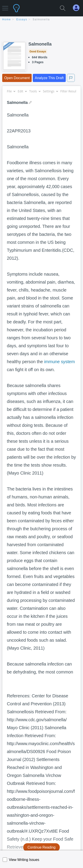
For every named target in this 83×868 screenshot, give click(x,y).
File (11, 91)
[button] (5, 6)
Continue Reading (41, 847)
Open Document (17, 78)
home (7, 19)
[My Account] (78, 8)
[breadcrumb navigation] (41, 20)
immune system (59, 362)
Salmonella (41, 19)
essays (22, 19)
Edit (22, 91)
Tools (35, 91)
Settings (50, 91)
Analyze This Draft (49, 78)
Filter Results (71, 91)
